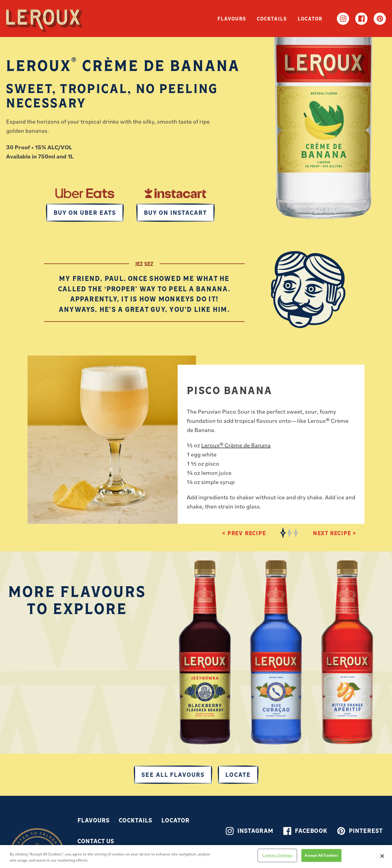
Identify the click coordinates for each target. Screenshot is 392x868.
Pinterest (380, 19)
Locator (307, 19)
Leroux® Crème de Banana (236, 445)
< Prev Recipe (244, 533)
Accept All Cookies (321, 855)
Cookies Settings (277, 855)
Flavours (217, 19)
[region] (196, 857)
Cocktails (263, 19)
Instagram (343, 19)
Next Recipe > (335, 533)
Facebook (361, 19)
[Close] (382, 856)
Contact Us (96, 841)
